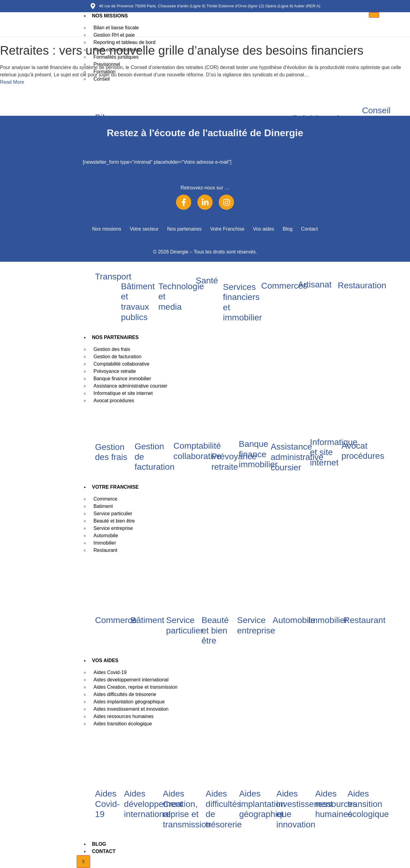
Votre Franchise (115, 487)
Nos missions (110, 16)
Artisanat (315, 284)
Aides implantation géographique (265, 804)
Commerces (284, 286)
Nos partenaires (115, 337)
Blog (99, 844)
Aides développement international (153, 804)
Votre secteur (144, 229)
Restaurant (105, 550)
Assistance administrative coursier (297, 457)
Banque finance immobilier (258, 454)
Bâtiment (147, 620)
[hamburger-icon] (374, 15)
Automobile (294, 620)
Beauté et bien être (215, 630)
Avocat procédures (114, 401)
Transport (113, 277)
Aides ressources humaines (336, 804)
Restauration (362, 285)
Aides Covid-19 (107, 804)
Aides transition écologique (123, 724)
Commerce (116, 620)
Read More (12, 82)
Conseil (376, 110)
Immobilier (328, 620)
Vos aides (105, 660)
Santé (207, 281)
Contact (104, 851)
